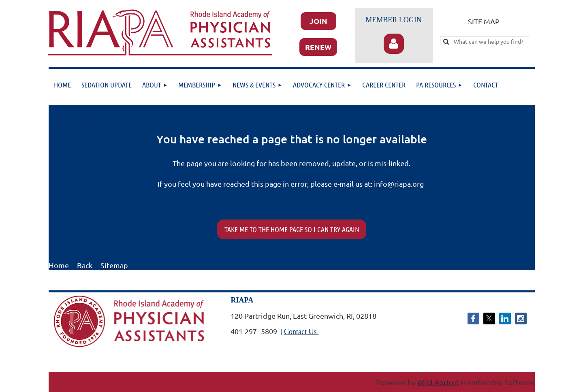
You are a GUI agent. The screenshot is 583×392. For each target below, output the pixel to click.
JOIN (318, 21)
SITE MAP (484, 21)
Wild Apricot (438, 382)
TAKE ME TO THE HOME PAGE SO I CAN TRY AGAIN (292, 229)
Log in (394, 44)
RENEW (318, 47)
